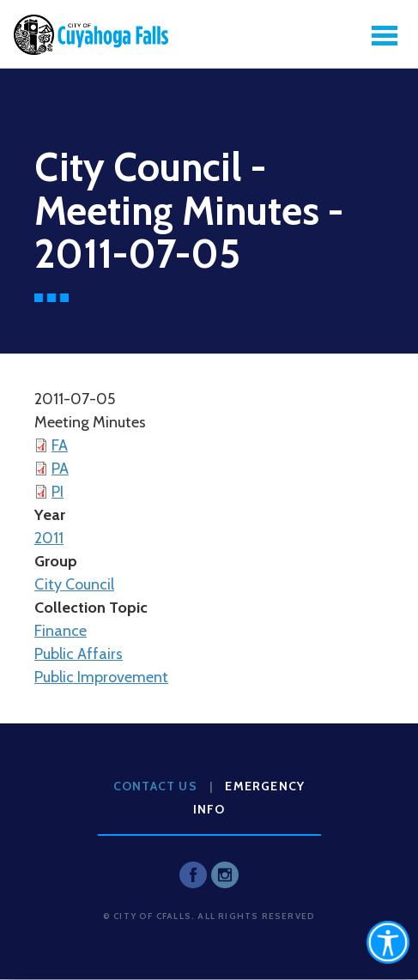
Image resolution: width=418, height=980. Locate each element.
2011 (49, 538)
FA (60, 445)
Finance (61, 631)
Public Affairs (79, 654)
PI (58, 492)
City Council (74, 584)
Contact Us (155, 786)
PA (60, 469)
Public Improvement (101, 677)
